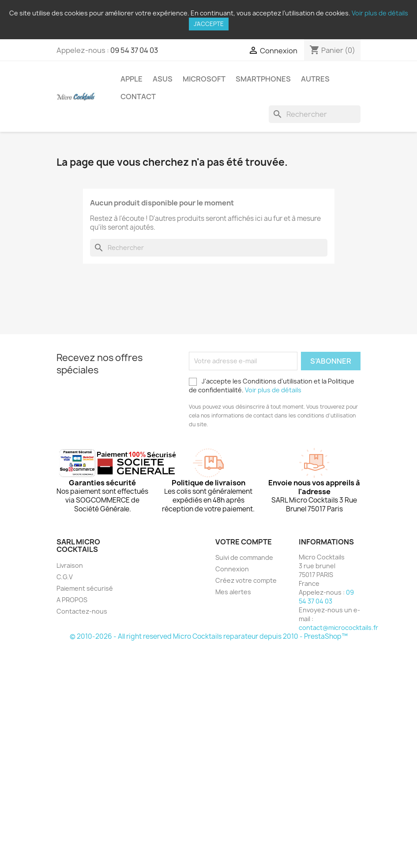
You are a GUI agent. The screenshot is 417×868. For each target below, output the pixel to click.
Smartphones (263, 79)
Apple (131, 79)
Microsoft (204, 79)
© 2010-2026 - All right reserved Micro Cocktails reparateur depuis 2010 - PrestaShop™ (209, 636)
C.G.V (65, 577)
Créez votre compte (246, 580)
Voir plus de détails (380, 13)
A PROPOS (72, 600)
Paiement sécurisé (85, 588)
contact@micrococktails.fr (338, 628)
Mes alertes (233, 592)
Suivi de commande (244, 557)
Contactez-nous (82, 611)
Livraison (70, 565)
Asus (163, 79)
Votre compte (244, 542)
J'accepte (209, 24)
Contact (138, 97)
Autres (315, 79)
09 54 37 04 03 (134, 50)
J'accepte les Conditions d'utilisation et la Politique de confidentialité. (272, 386)
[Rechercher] (315, 114)
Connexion (232, 569)
